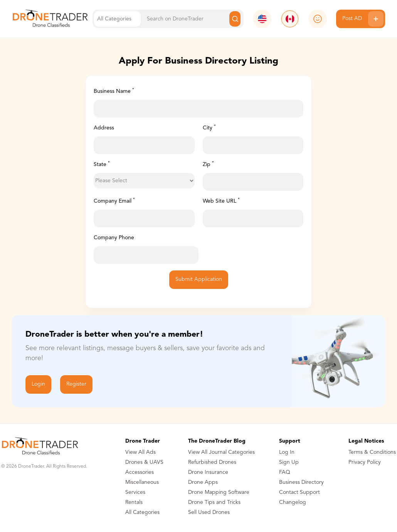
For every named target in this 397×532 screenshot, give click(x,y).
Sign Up (289, 462)
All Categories (142, 512)
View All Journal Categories (221, 452)
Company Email (114, 201)
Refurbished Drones (212, 462)
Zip (208, 164)
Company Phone (114, 238)
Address (104, 128)
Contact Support (299, 492)
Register (76, 384)
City (209, 128)
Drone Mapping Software (219, 492)
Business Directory (301, 482)
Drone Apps (203, 482)
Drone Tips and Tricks (214, 502)
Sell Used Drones (209, 512)
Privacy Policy (365, 462)
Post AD (363, 19)
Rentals (134, 502)
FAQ (285, 472)
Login (38, 384)
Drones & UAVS (144, 462)
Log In (287, 452)
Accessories (140, 472)
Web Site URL (221, 201)
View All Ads (140, 452)
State (102, 164)
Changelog (293, 502)
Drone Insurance (208, 472)
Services (135, 492)
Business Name (114, 91)
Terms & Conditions (372, 452)
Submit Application (199, 279)
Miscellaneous (142, 482)
